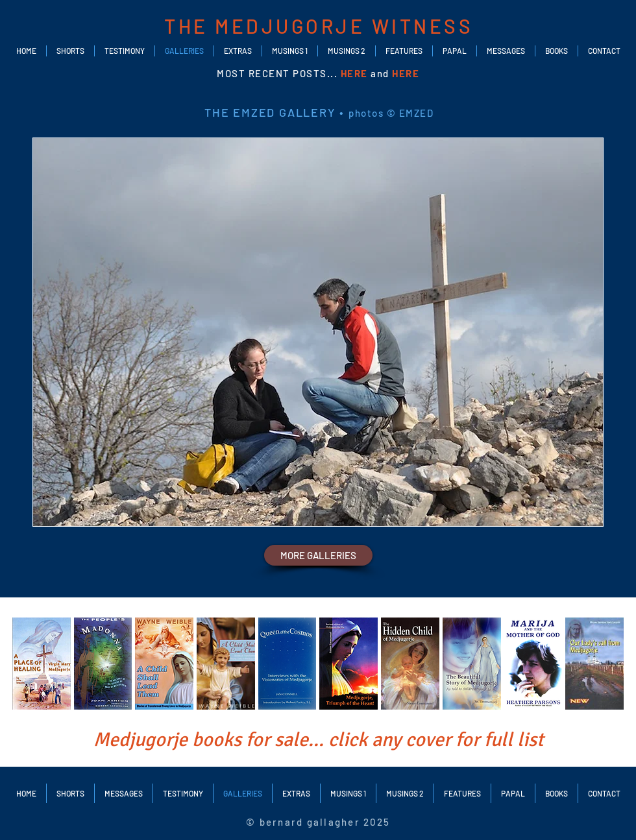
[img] (42, 664)
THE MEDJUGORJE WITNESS (319, 26)
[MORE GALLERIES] (318, 555)
